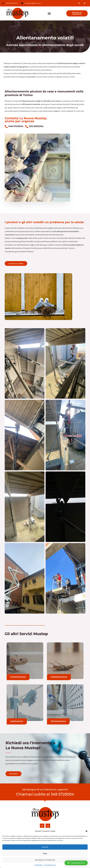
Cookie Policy (38, 865)
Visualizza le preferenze (45, 860)
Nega (45, 853)
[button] (86, 831)
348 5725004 (16, 126)
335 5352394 (36, 126)
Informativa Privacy (50, 865)
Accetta (45, 847)
